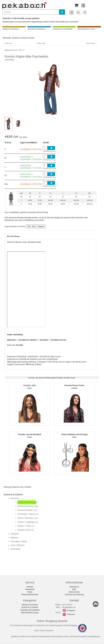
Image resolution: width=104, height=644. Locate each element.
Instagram (71, 611)
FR (85, 12)
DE (72, 12)
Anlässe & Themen (30, 605)
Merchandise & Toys (30, 613)
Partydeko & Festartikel (30, 610)
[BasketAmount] (45, 148)
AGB (74, 589)
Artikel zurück (41, 43)
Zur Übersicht (8, 43)
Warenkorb (30, 589)
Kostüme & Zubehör (30, 607)
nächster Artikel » (91, 43)
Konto (30, 592)
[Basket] (76, 5)
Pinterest (71, 614)
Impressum (74, 587)
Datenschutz (74, 592)
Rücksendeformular (30, 595)
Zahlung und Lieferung (74, 595)
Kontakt (30, 587)
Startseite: (7, 38)
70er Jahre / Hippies (36, 226)
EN (78, 12)
